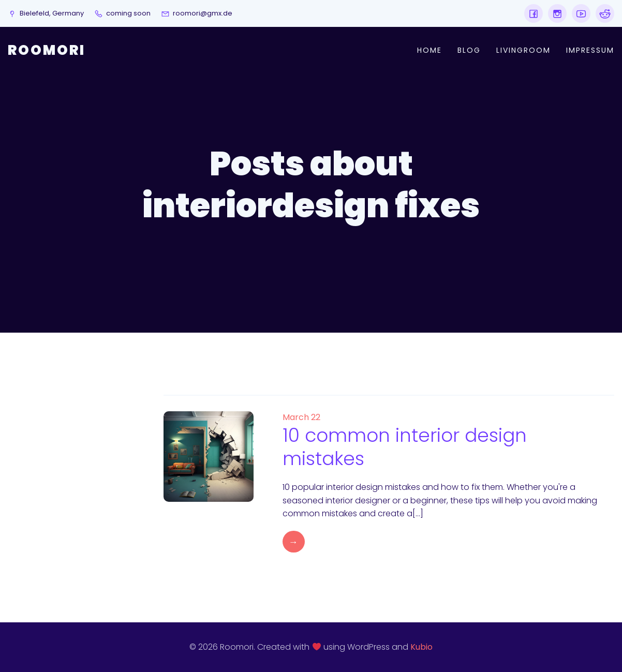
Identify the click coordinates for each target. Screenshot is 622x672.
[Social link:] (534, 13)
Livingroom (523, 50)
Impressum (590, 50)
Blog (469, 50)
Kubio (421, 647)
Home (430, 50)
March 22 (301, 417)
